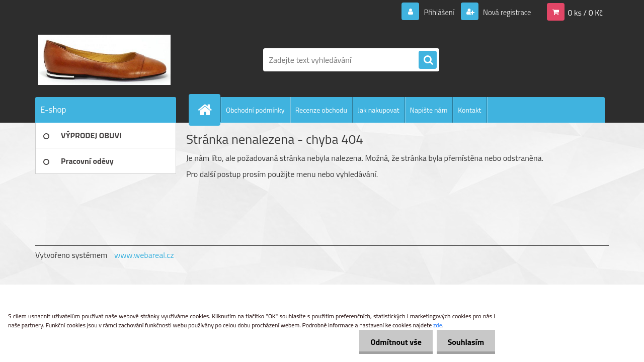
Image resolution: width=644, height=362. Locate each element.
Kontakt (469, 110)
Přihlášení (433, 12)
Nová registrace (504, 12)
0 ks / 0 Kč (585, 12)
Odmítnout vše (391, 342)
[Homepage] (209, 110)
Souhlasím (464, 342)
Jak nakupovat (379, 110)
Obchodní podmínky (255, 110)
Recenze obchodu (321, 110)
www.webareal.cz (144, 255)
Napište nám (429, 110)
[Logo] (104, 60)
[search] (428, 60)
